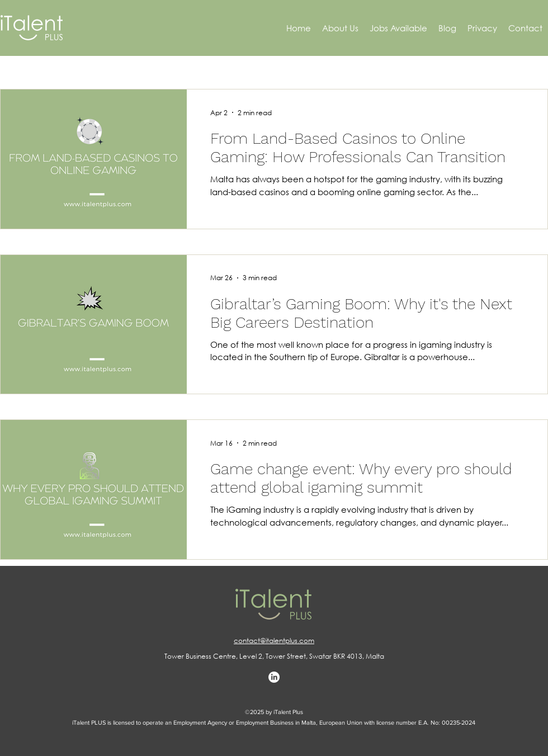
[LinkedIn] (274, 677)
